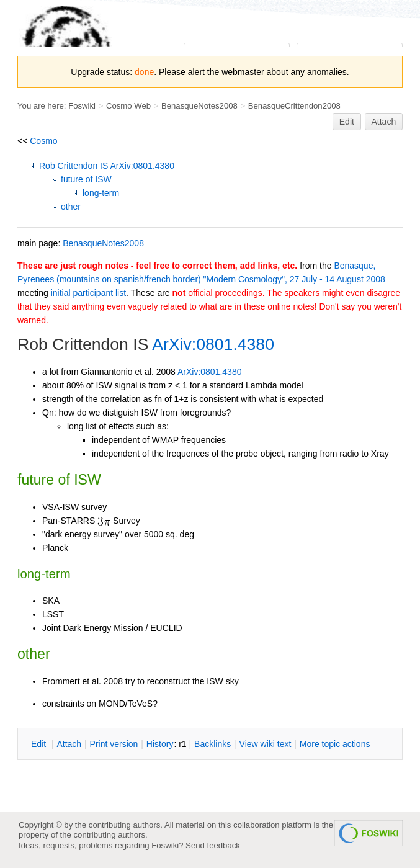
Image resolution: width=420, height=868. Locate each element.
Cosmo (43, 141)
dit (40, 744)
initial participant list (88, 293)
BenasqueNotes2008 (199, 106)
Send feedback (213, 845)
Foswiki (82, 106)
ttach (69, 744)
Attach (384, 122)
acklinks (212, 744)
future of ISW (86, 179)
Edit (347, 122)
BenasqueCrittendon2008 (294, 106)
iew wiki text (266, 744)
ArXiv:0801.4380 (213, 344)
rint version (114, 744)
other (71, 207)
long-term (101, 193)
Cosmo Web (128, 106)
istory (160, 744)
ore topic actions (335, 744)
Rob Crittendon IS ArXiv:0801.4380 (107, 166)
